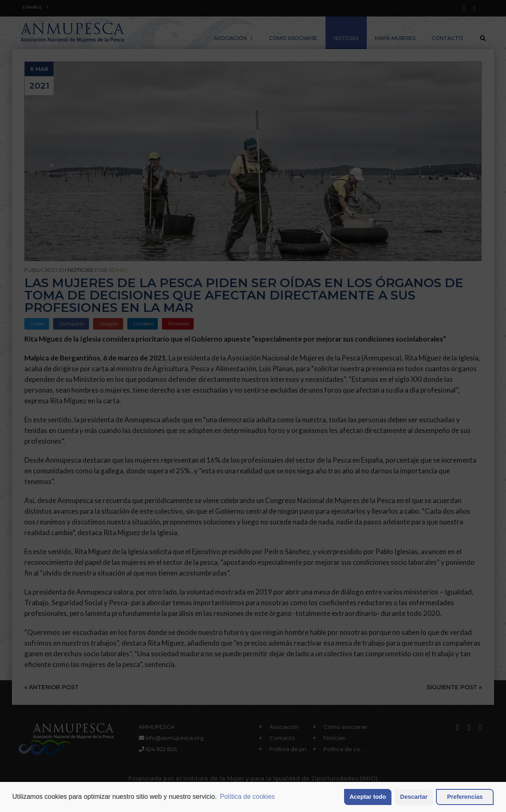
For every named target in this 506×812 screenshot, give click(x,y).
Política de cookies (247, 797)
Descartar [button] (414, 797)
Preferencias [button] (465, 797)
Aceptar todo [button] (368, 797)
